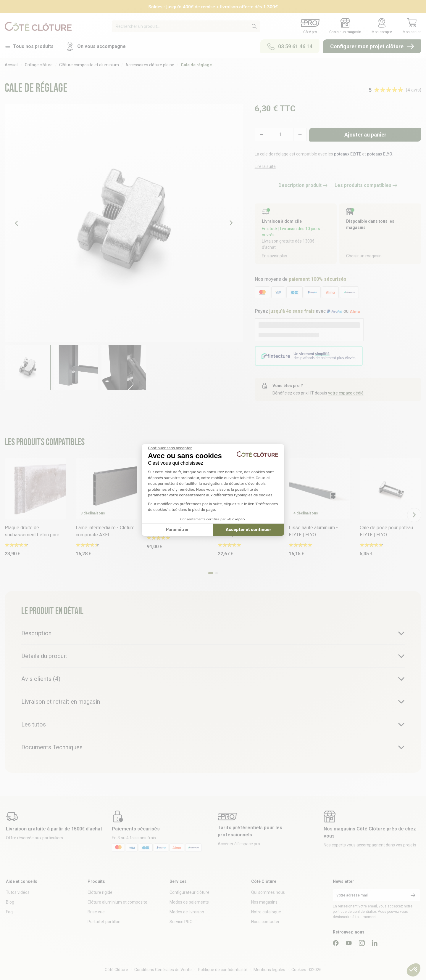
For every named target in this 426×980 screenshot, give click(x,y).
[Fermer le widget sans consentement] (170, 448)
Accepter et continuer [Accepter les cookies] (248, 530)
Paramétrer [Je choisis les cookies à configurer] (177, 530)
